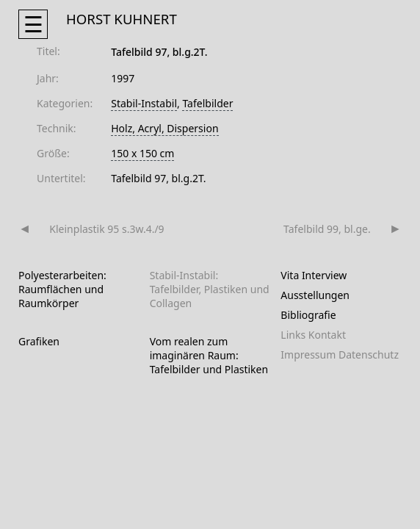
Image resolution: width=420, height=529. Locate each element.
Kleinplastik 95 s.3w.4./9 (106, 229)
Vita (290, 275)
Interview (324, 275)
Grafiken (39, 341)
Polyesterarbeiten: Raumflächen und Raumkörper (62, 289)
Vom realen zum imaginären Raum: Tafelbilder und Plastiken (209, 355)
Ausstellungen (315, 295)
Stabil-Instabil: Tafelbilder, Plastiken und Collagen (210, 289)
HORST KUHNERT (122, 19)
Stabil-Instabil (144, 103)
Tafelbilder (207, 103)
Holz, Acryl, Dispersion (164, 128)
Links (293, 335)
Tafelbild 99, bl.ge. (327, 229)
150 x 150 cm (142, 153)
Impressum (308, 355)
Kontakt (327, 335)
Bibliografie (308, 315)
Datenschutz (369, 355)
